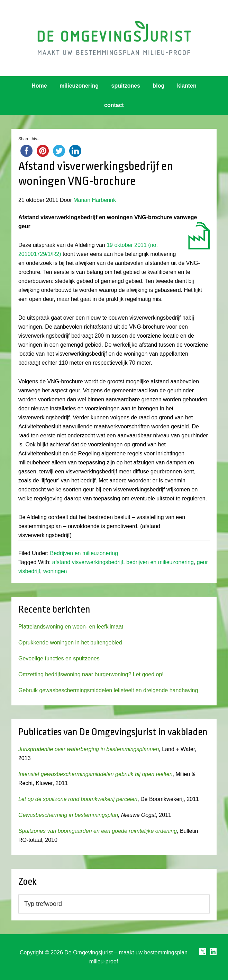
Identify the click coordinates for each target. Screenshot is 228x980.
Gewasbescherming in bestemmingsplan (68, 815)
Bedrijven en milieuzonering (84, 553)
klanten (187, 86)
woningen (55, 571)
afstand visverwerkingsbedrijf (88, 562)
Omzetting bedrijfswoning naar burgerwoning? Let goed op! (91, 674)
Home (39, 86)
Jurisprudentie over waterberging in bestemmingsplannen (89, 749)
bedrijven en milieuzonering (160, 562)
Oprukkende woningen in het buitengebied (70, 643)
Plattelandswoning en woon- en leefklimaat (71, 627)
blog (159, 86)
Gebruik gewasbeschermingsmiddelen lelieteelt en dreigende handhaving (108, 690)
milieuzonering (79, 86)
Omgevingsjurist (114, 38)
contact (114, 105)
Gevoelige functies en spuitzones (59, 658)
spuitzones (126, 86)
